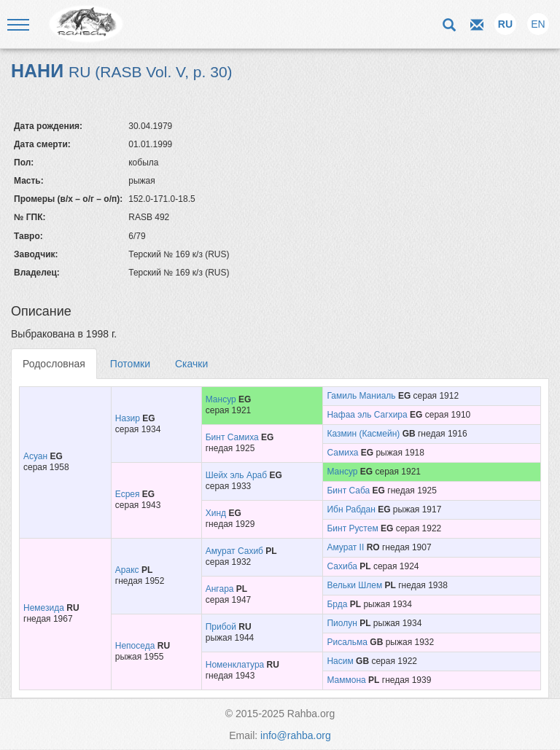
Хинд (216, 513)
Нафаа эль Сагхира (367, 415)
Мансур (221, 399)
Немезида (44, 608)
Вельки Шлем (354, 585)
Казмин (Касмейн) (363, 434)
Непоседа (135, 646)
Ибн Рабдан (351, 509)
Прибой (221, 627)
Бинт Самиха (232, 437)
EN (538, 24)
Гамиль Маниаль (361, 396)
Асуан (35, 456)
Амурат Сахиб (234, 551)
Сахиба (342, 566)
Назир (128, 418)
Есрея (128, 494)
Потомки (130, 364)
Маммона (346, 680)
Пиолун (342, 623)
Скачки (191, 364)
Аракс (127, 570)
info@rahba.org (296, 735)
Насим (340, 661)
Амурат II (345, 547)
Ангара (220, 589)
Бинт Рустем (352, 528)
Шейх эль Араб (236, 475)
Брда (337, 604)
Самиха (342, 453)
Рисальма (347, 642)
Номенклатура (235, 665)
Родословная (54, 364)
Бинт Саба (348, 491)
